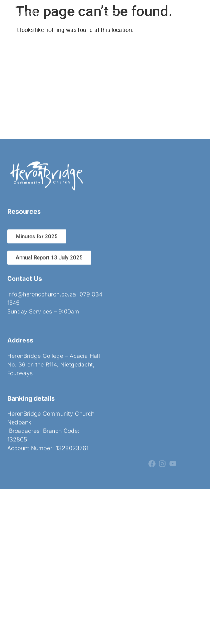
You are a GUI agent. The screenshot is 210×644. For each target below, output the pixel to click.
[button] (111, 12)
